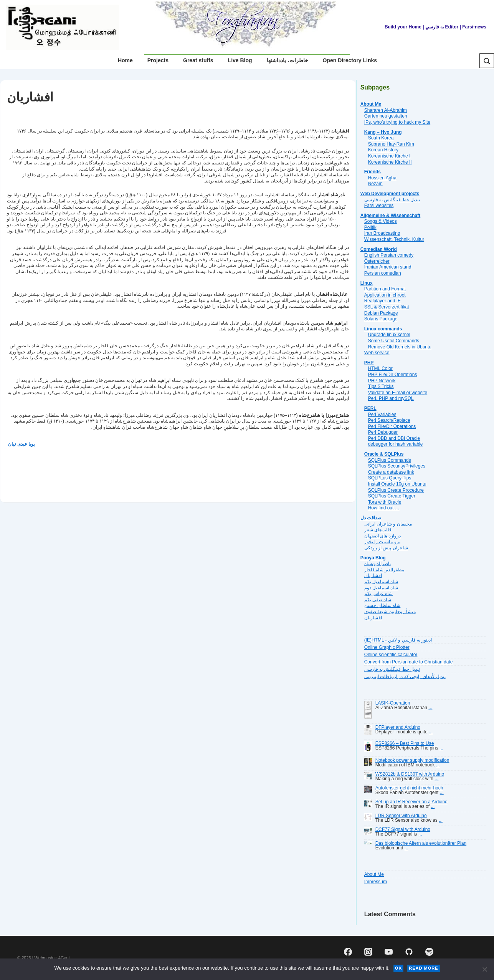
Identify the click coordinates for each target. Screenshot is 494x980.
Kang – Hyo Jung (383, 132)
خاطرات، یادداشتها (287, 60)
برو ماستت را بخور (382, 542)
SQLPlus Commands (390, 460)
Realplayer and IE (382, 301)
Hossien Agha (382, 178)
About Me (371, 104)
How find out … (384, 508)
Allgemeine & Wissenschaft (391, 216)
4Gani (64, 958)
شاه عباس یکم (379, 594)
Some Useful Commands (394, 341)
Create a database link (391, 472)
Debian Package (381, 313)
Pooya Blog (373, 558)
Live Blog (240, 60)
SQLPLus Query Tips (390, 478)
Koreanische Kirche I (389, 156)
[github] (409, 952)
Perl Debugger (383, 432)
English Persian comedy (389, 255)
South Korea (381, 138)
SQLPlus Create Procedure (396, 490)
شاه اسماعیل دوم (381, 588)
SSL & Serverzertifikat (387, 307)
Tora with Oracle (385, 502)
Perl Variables (382, 415)
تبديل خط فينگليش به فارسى (392, 200)
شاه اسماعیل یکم (381, 582)
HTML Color (380, 368)
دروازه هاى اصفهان (383, 536)
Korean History (383, 150)
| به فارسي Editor (440, 27)
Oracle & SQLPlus (384, 454)
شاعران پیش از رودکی (386, 548)
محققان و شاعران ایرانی (388, 524)
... (430, 708)
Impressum (376, 882)
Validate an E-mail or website (398, 393)
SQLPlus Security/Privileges (397, 466)
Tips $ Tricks (381, 386)
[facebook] (348, 952)
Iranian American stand (388, 267)
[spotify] (429, 952)
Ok (399, 968)
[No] (484, 969)
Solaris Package (381, 319)
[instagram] (368, 952)
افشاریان (373, 575)
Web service (377, 353)
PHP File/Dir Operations (393, 375)
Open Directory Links (350, 60)
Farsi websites (379, 206)
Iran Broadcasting (382, 233)
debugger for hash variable (396, 444)
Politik (370, 227)
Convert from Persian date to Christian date (409, 662)
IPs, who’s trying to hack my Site (397, 122)
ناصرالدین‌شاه (378, 564)
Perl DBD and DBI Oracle (394, 438)
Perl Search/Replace (389, 420)
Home (125, 60)
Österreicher (377, 261)
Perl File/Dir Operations (392, 426)
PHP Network (382, 381)
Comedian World (379, 249)
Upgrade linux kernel (389, 335)
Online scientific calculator (391, 655)
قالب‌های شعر (378, 530)
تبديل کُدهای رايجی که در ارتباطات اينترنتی (405, 677)
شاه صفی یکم (378, 600)
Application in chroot (385, 295)
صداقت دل (371, 518)
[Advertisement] (150, 473)
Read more (423, 968)
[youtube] (389, 952)
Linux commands (383, 329)
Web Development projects (390, 194)
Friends (373, 172)
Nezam (375, 184)
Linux (367, 283)
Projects (158, 60)
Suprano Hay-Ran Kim (391, 144)
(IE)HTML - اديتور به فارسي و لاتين (398, 640)
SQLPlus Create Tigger (392, 496)
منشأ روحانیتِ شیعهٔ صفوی (390, 612)
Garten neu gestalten (386, 116)
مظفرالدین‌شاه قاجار (384, 570)
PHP (369, 363)
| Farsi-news (473, 27)
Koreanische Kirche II (390, 162)
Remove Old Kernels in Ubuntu (400, 347)
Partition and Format (385, 289)
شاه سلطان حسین (382, 605)
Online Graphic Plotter (387, 647)
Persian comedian (383, 273)
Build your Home (403, 27)
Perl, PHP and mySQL (391, 398)
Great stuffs (198, 60)
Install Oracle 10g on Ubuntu (397, 484)
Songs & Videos (381, 221)
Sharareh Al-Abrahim (386, 110)
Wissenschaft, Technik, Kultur (394, 239)
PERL (370, 408)
